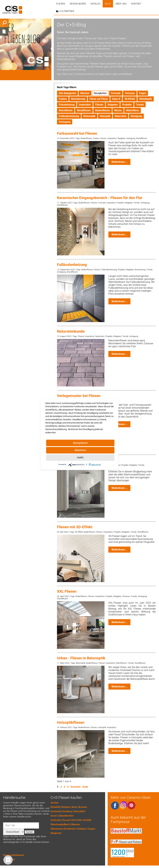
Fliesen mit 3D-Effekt (75, 527)
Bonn (74, 807)
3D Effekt (130, 99)
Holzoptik (105, 116)
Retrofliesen (66, 110)
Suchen (29, 832)
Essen (54, 816)
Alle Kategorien (67, 93)
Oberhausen (57, 829)
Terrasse (130, 93)
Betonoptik (89, 116)
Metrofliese (133, 110)
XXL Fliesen (67, 591)
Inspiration (85, 105)
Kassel (66, 820)
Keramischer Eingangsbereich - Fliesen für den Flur (100, 198)
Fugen (143, 93)
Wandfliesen (84, 110)
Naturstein (121, 116)
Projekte (127, 105)
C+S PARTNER (65, 11)
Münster (76, 824)
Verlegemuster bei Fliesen (79, 396)
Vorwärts (76, 787)
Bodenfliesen (103, 110)
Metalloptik (146, 99)
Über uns (121, 4)
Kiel (73, 820)
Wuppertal (56, 833)
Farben (63, 99)
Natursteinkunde (71, 331)
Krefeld (87, 820)
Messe (118, 110)
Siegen (92, 829)
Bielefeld (55, 807)
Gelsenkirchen (66, 816)
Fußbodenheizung (69, 116)
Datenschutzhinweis (14, 855)
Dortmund (56, 811)
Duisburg (67, 811)
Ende (85, 787)
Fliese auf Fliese (99, 99)
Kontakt (136, 4)
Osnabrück (70, 829)
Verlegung (65, 122)
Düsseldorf (79, 811)
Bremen (83, 807)
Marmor (85, 93)
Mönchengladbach (60, 824)
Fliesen (61, 4)
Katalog (95, 4)
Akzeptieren (80, 443)
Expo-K (116, 99)
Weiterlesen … (121, 163)
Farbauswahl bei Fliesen (77, 133)
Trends (140, 105)
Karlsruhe (56, 820)
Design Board (78, 4)
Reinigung (136, 116)
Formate (116, 93)
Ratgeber (113, 105)
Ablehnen (80, 450)
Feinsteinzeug (67, 105)
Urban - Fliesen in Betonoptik (81, 658)
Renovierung (78, 99)
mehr (80, 457)
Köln (79, 820)
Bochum (66, 807)
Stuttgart (82, 829)
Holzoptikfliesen (71, 722)
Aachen (55, 803)
